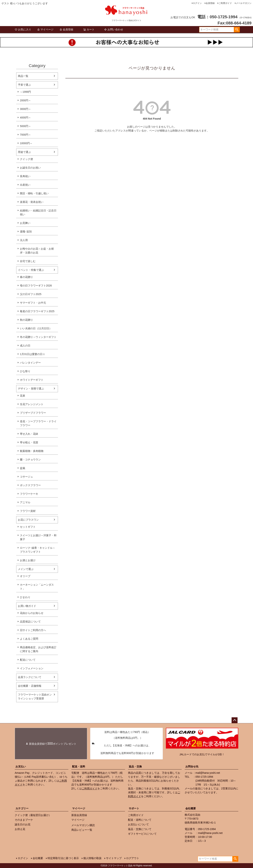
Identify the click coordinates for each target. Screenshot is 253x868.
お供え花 (20, 829)
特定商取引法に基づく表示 (63, 858)
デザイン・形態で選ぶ (31, 389)
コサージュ (26, 477)
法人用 (24, 240)
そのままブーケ (24, 820)
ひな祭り (25, 371)
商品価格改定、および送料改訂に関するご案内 (38, 649)
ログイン (197, 3)
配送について (28, 660)
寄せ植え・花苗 (29, 442)
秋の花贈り (26, 320)
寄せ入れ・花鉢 (29, 434)
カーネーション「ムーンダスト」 (37, 587)
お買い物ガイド (27, 606)
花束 (23, 396)
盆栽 (23, 468)
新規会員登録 (79, 815)
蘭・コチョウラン (30, 460)
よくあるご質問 (29, 639)
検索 (237, 30)
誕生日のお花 (23, 824)
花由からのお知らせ (32, 613)
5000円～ (25, 126)
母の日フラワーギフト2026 (36, 286)
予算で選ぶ (24, 85)
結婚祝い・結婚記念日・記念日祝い (38, 212)
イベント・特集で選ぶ (31, 270)
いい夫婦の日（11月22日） (36, 328)
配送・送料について (140, 820)
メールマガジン (244, 3)
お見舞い (25, 223)
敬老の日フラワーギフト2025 (37, 311)
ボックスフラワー (30, 485)
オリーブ (25, 576)
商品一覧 (23, 76)
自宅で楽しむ (28, 261)
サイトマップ (114, 858)
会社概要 (191, 808)
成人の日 (25, 346)
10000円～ (26, 143)
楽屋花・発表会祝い (32, 202)
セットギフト (28, 527)
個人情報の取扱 (92, 858)
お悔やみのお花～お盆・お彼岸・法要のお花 (37, 251)
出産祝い (25, 185)
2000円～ (25, 100)
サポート (134, 808)
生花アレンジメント (32, 404)
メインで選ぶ (26, 569)
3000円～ (25, 109)
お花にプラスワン (28, 520)
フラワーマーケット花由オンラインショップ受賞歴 (35, 697)
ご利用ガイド (225, 3)
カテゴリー (22, 808)
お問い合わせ (114, 29)
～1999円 (25, 92)
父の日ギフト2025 (31, 294)
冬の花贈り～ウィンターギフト (38, 337)
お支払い (21, 766)
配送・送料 (79, 766)
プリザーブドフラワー (33, 413)
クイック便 (26, 159)
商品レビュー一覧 (82, 830)
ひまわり (25, 597)
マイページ (45, 29)
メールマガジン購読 (83, 825)
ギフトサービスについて (142, 834)
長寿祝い (25, 176)
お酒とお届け (28, 560)
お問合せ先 (192, 766)
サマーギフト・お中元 (33, 303)
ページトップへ (235, 720)
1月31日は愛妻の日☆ (33, 354)
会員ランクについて (30, 677)
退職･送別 (26, 232)
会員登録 (210, 3)
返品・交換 (135, 766)
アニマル (25, 502)
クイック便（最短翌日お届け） (33, 815)
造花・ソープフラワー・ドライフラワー (38, 423)
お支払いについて (138, 824)
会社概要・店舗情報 (30, 686)
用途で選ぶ (24, 152)
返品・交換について (140, 829)
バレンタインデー (30, 363)
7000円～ (25, 135)
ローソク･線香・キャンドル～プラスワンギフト (38, 550)
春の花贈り (26, 277)
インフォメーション (32, 668)
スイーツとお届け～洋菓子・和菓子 (38, 537)
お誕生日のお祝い (30, 168)
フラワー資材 (28, 511)
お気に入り (23, 29)
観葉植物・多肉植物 (32, 451)
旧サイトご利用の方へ (33, 630)
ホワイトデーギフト (32, 380)
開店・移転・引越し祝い (34, 193)
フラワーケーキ (29, 494)
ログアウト (133, 858)
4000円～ (25, 118)
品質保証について (30, 622)
